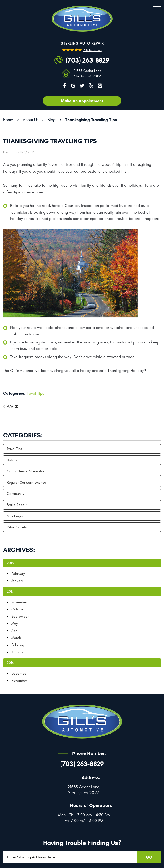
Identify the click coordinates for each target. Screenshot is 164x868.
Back (12, 407)
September (20, 616)
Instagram (100, 86)
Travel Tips (35, 393)
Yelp (91, 86)
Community (15, 494)
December (19, 673)
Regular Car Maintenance (26, 482)
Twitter (82, 86)
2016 (10, 663)
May (15, 624)
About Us (31, 120)
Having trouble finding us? (82, 843)
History (12, 460)
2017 (10, 592)
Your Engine (16, 516)
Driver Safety (17, 527)
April (15, 631)
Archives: (19, 550)
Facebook (64, 86)
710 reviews (93, 50)
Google (73, 86)
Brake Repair (17, 505)
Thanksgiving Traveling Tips (91, 120)
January (17, 581)
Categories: (23, 435)
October (18, 609)
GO (149, 857)
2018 (10, 563)
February (18, 574)
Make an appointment (82, 101)
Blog (52, 120)
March (16, 638)
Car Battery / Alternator (25, 471)
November (19, 602)
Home (8, 120)
